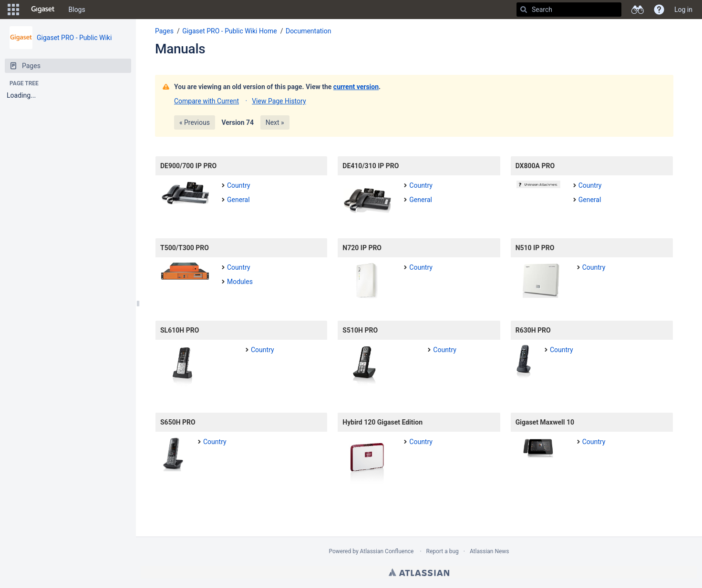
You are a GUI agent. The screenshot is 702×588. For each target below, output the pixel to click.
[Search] (524, 10)
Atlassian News (490, 551)
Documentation (309, 31)
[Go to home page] (43, 10)
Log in (683, 10)
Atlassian (419, 572)
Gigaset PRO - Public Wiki (74, 38)
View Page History (279, 101)
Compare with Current (206, 101)
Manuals (180, 49)
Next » (275, 122)
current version (356, 87)
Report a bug (443, 551)
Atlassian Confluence (387, 551)
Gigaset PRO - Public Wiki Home (230, 31)
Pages (164, 31)
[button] (13, 10)
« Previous (195, 122)
